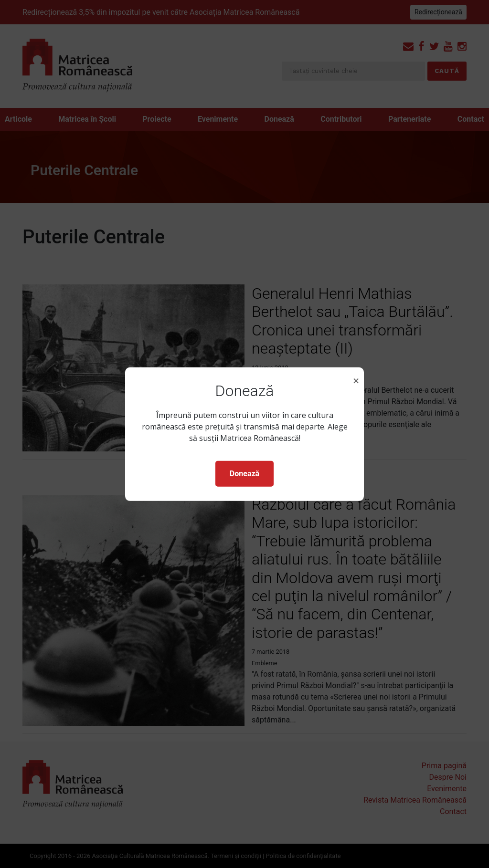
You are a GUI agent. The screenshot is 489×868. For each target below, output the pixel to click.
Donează (244, 474)
